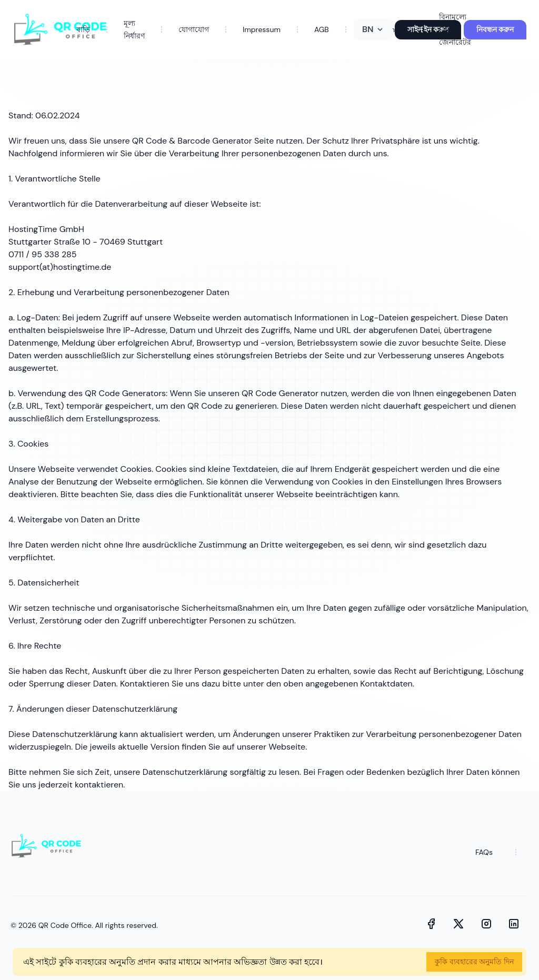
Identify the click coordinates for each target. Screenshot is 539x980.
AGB (322, 29)
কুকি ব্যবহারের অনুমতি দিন (474, 962)
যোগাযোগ (194, 29)
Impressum (262, 29)
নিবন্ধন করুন (495, 29)
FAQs (484, 852)
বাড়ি (83, 29)
